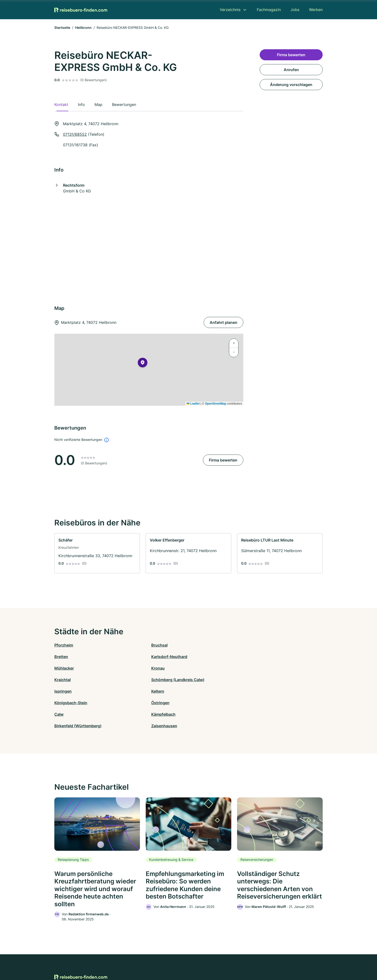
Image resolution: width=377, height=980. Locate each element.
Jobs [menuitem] (295, 10)
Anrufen (291, 70)
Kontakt (129, 959)
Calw (59, 680)
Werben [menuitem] (316, 10)
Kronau (128, 657)
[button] (143, 364)
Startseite (62, 28)
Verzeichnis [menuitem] (230, 10)
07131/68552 (75, 134)
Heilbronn (83, 28)
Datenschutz (149, 959)
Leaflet (193, 404)
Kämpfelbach (134, 680)
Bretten (195, 645)
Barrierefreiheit (174, 959)
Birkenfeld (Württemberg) (212, 680)
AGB (233, 959)
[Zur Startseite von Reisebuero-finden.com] (81, 10)
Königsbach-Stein (205, 668)
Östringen (265, 668)
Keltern (128, 668)
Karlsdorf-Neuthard (274, 645)
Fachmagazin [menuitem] (269, 10)
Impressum (249, 959)
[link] (97, 553)
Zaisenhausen (269, 680)
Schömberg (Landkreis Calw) (282, 657)
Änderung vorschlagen (291, 85)
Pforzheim (64, 645)
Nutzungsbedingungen (208, 959)
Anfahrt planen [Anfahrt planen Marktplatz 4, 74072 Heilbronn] (223, 322)
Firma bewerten (223, 460)
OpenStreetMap (216, 404)
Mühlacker (64, 657)
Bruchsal (130, 645)
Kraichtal (197, 657)
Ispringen (63, 668)
